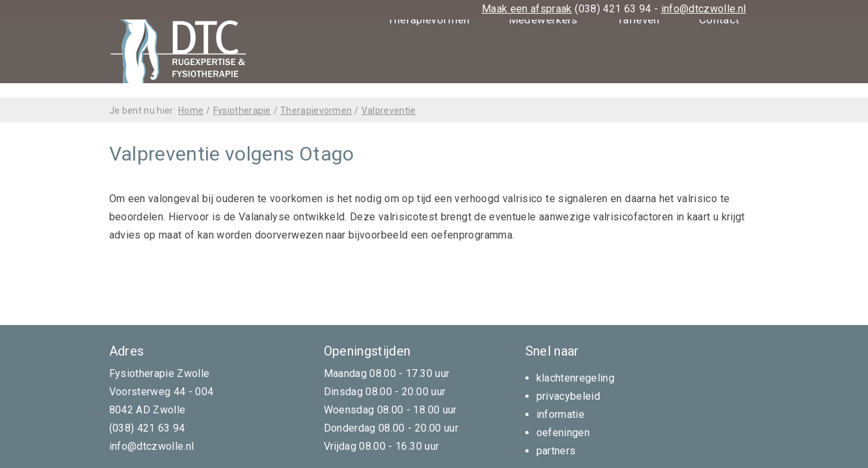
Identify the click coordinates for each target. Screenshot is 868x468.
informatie (561, 414)
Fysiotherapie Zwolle (160, 373)
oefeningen (563, 433)
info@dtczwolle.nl (704, 9)
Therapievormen (429, 81)
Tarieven (638, 81)
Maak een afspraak (527, 9)
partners (556, 451)
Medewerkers (544, 81)
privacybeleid (569, 396)
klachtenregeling (576, 378)
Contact (719, 81)
